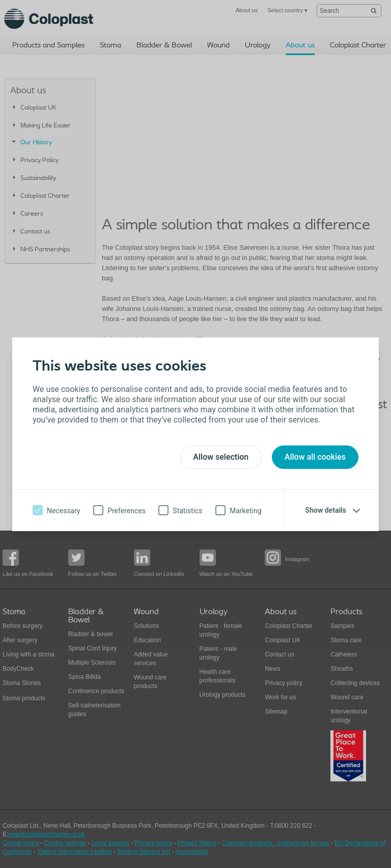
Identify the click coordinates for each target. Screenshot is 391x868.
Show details (326, 510)
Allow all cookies (315, 457)
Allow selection (221, 457)
